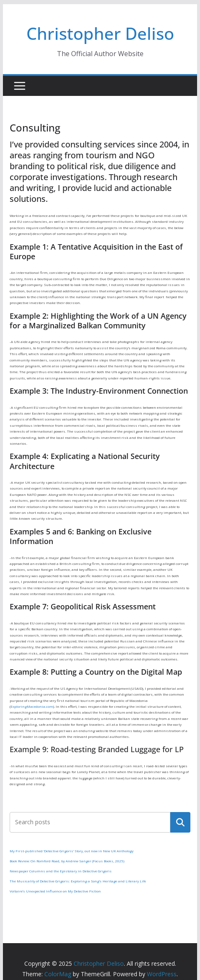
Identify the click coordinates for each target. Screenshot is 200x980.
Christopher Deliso (100, 33)
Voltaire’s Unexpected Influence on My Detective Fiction (55, 891)
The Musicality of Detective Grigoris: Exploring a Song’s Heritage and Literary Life (78, 881)
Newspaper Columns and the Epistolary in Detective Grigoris (61, 871)
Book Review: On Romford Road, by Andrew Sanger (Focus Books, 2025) (67, 861)
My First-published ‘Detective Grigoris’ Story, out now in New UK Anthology (72, 851)
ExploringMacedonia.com (32, 706)
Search (180, 822)
